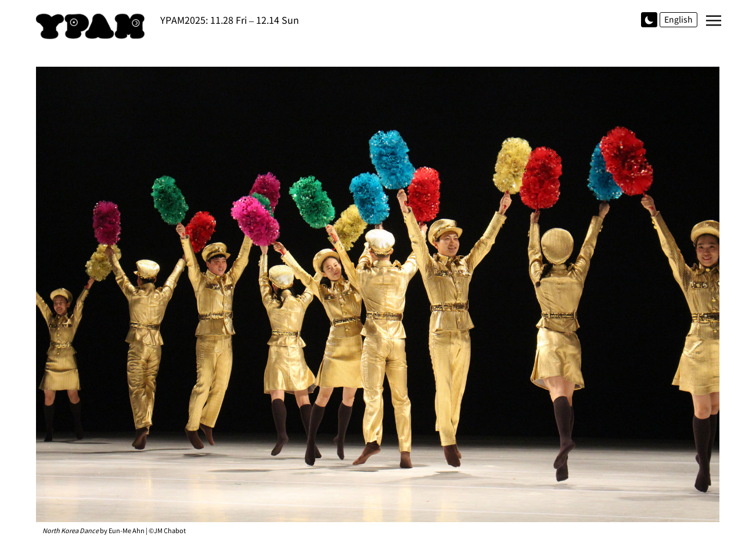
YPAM (93, 26)
